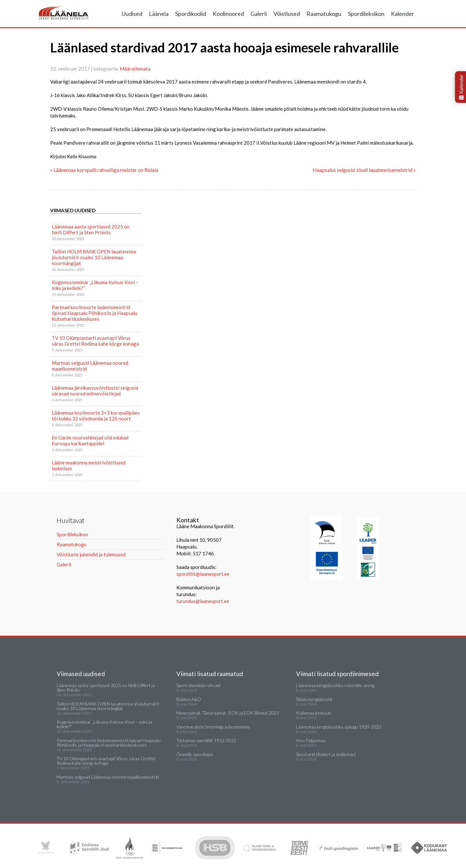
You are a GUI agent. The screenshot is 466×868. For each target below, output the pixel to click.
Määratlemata (135, 69)
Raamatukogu (324, 14)
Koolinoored (228, 14)
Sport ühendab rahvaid (198, 685)
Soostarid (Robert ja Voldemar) (326, 754)
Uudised (132, 14)
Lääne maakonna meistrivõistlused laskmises (89, 465)
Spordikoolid (191, 14)
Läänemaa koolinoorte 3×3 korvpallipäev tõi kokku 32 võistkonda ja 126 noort (96, 416)
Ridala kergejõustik (314, 699)
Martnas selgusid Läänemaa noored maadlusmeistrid (90, 366)
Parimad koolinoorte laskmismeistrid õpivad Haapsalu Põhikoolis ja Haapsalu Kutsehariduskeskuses (94, 313)
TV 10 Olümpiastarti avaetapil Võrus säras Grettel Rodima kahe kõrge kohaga (95, 341)
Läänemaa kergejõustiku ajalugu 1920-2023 (339, 727)
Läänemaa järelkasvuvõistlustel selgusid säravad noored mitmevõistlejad (95, 391)
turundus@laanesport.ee (203, 601)
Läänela (159, 14)
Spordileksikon (366, 14)
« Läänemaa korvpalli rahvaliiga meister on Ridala (104, 170)
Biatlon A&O (189, 699)
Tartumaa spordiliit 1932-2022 (206, 740)
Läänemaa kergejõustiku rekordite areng (335, 685)
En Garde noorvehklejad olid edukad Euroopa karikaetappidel (90, 440)
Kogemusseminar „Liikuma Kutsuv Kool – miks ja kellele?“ (95, 285)
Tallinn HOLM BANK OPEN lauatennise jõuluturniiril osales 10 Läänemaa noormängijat (94, 257)
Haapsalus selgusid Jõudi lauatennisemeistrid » (364, 170)
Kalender (403, 14)
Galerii (259, 14)
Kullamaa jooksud (313, 713)
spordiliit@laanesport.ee (203, 574)
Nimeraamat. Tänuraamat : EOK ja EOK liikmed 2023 (228, 713)
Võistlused (287, 14)
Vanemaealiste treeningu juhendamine (213, 727)
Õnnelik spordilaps (195, 754)
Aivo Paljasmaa (311, 740)
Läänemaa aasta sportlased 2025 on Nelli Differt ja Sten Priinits (91, 229)
